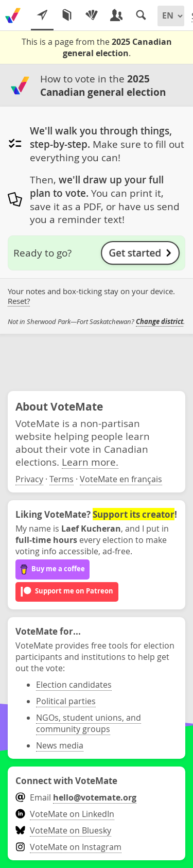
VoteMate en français (121, 479)
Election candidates (74, 685)
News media (60, 745)
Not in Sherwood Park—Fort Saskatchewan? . (96, 322)
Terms (62, 479)
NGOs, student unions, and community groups (89, 723)
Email (76, 797)
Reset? (19, 301)
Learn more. (90, 462)
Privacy (29, 479)
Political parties (66, 701)
